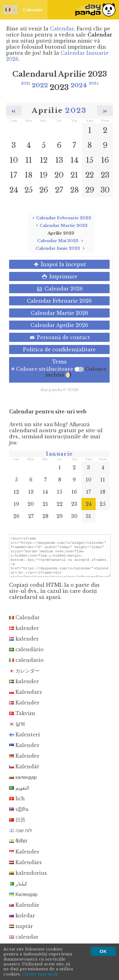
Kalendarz (26, 697)
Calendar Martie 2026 (59, 313)
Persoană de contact (59, 337)
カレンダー (24, 676)
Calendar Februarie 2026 (59, 301)
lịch (17, 804)
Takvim (22, 719)
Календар (23, 900)
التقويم (19, 793)
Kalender (24, 708)
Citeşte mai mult (40, 974)
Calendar (23, 10)
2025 (94, 83)
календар (23, 783)
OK (103, 951)
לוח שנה (21, 836)
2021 (25, 83)
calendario (26, 665)
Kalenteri (25, 740)
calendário (26, 655)
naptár (21, 932)
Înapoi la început (59, 264)
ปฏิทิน (19, 815)
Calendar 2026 (59, 289)
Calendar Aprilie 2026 (59, 325)
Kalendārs (25, 868)
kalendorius (28, 878)
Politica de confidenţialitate (59, 349)
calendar (24, 942)
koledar (22, 921)
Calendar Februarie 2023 (61, 218)
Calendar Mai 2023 (61, 241)
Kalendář (24, 772)
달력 (17, 729)
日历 (17, 825)
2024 (79, 85)
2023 (76, 110)
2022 (40, 85)
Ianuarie (59, 454)
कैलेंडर (18, 846)
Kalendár (24, 910)
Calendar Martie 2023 (61, 226)
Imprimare (59, 276)
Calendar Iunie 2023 (61, 248)
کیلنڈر (18, 889)
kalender (24, 634)
